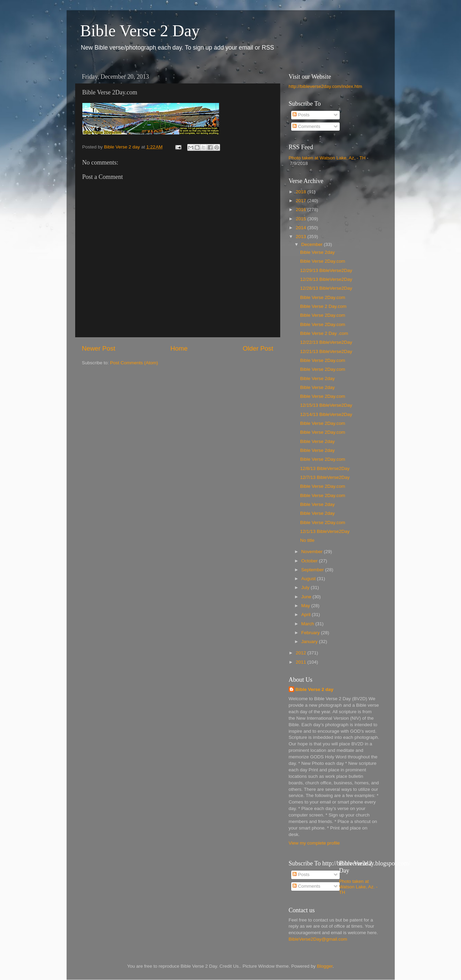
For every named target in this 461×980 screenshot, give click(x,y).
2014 (301, 228)
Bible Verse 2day (317, 252)
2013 (301, 237)
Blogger (325, 966)
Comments (306, 126)
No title (307, 540)
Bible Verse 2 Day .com (324, 333)
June (307, 597)
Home (179, 348)
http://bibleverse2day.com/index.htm (326, 86)
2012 (301, 653)
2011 (301, 662)
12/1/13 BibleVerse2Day (325, 531)
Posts (301, 115)
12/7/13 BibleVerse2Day (325, 477)
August (309, 579)
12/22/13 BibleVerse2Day (326, 342)
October (310, 561)
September (313, 570)
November (313, 552)
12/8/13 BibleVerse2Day (325, 468)
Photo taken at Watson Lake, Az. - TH (327, 158)
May (306, 606)
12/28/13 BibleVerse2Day (326, 279)
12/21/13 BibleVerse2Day (326, 351)
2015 (301, 219)
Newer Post (99, 348)
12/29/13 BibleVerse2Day (326, 270)
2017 (301, 201)
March (308, 624)
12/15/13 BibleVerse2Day (326, 405)
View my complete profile (314, 843)
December (313, 244)
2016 (301, 210)
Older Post (258, 348)
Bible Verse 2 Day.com (323, 306)
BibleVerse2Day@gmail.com (318, 939)
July (306, 587)
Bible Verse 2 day (315, 689)
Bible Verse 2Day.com (323, 261)
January (310, 642)
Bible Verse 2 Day (140, 31)
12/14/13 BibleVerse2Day (326, 414)
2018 (301, 192)
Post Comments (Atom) (134, 363)
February (311, 633)
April (307, 615)
